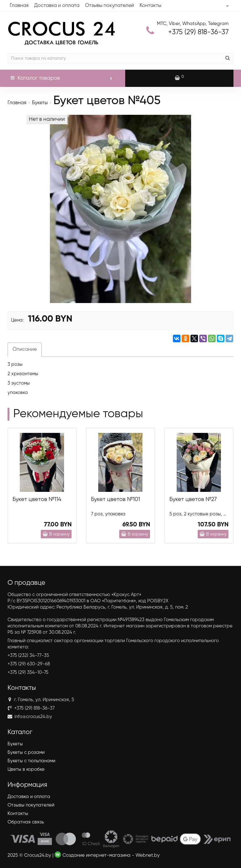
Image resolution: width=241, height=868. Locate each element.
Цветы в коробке (26, 769)
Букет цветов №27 (193, 499)
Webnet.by (148, 855)
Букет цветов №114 (37, 499)
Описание (25, 349)
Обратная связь (26, 822)
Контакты (150, 6)
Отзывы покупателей (110, 6)
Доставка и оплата (57, 6)
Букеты (40, 103)
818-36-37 (198, 32)
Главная (19, 6)
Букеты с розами (26, 752)
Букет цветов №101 (115, 499)
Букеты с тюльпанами (31, 761)
